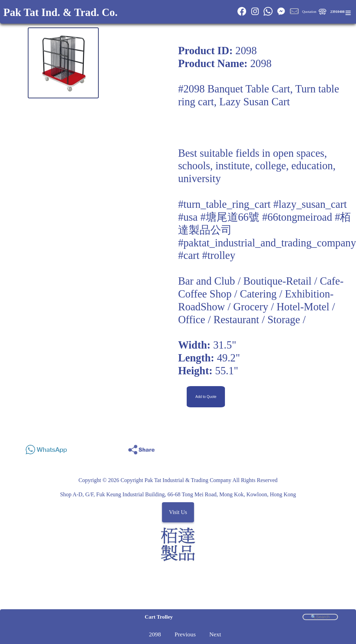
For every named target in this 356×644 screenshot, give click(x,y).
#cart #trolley (207, 255)
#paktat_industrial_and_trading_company (267, 243)
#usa (188, 217)
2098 (155, 634)
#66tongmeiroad (297, 217)
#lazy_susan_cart (310, 204)
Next (215, 634)
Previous (185, 634)
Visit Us (178, 512)
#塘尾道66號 (230, 217)
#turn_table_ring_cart (224, 204)
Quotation (309, 12)
